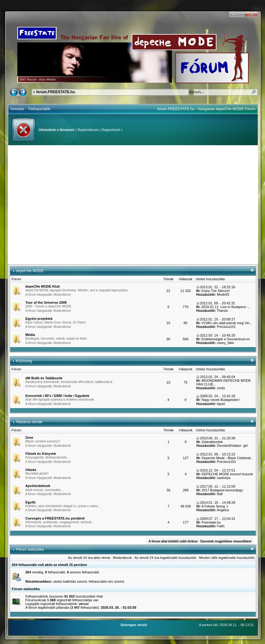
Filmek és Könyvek (41, 454)
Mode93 (223, 294)
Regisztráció (111, 130)
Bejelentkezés (88, 130)
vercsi (83, 604)
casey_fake (225, 343)
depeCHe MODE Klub (43, 286)
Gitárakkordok (212, 442)
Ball (220, 494)
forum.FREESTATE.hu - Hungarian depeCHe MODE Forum (206, 109)
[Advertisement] (58, 205)
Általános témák (29, 422)
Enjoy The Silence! (216, 291)
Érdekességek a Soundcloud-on (226, 339)
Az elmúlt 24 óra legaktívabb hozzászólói (165, 558)
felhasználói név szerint (106, 581)
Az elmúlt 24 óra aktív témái (89, 558)
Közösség (24, 361)
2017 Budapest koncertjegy (222, 490)
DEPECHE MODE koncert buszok (227, 474)
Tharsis (222, 311)
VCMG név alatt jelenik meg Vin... (227, 323)
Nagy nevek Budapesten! (221, 400)
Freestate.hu (211, 522)
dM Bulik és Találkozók (44, 378)
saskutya (224, 478)
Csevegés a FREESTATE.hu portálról (55, 518)
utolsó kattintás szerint (70, 581)
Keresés (17, 109)
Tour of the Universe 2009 (46, 302)
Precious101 (226, 327)
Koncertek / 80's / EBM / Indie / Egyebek (57, 396)
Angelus (223, 510)
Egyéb (30, 502)
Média (30, 335)
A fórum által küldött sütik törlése (173, 541)
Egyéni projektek (39, 319)
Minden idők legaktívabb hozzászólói (227, 558)
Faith (221, 526)
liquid (221, 404)
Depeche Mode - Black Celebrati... (228, 458)
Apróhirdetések (38, 486)
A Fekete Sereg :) (215, 506)
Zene (29, 437)
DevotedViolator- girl (232, 446)
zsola (221, 388)
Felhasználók (39, 109)
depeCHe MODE (30, 271)
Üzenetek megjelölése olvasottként (226, 541)
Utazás (31, 470)
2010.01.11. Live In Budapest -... (226, 307)
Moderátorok (62, 295)
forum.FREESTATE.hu (56, 92)
